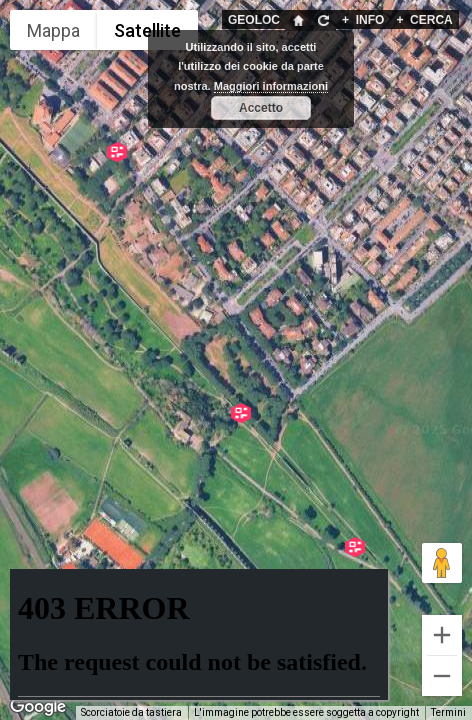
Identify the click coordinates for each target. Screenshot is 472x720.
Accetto (261, 108)
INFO (363, 20)
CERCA (424, 20)
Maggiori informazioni (271, 86)
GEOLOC (254, 20)
